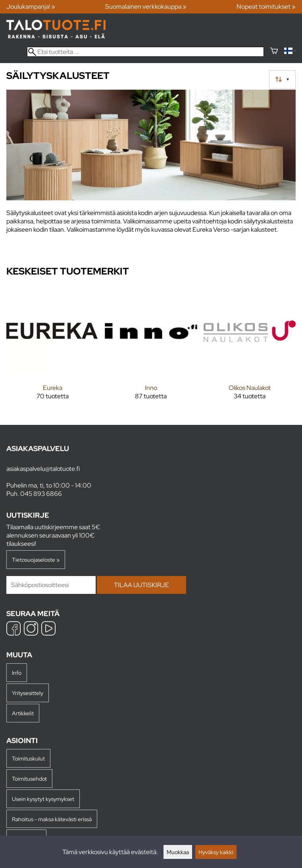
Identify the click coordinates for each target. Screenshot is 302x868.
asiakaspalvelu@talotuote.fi (43, 469)
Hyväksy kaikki (216, 852)
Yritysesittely (28, 693)
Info (17, 673)
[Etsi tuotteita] (145, 52)
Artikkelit (23, 713)
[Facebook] (13, 629)
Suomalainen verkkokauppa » (146, 7)
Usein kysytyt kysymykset (43, 799)
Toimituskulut (28, 758)
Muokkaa (178, 852)
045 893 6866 (41, 494)
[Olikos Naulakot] (250, 349)
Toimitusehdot (29, 779)
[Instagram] (31, 629)
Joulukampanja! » (31, 7)
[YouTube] (48, 629)
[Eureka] (52, 349)
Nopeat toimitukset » (266, 7)
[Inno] (151, 349)
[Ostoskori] (274, 52)
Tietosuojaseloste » (36, 560)
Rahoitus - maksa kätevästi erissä (52, 819)
